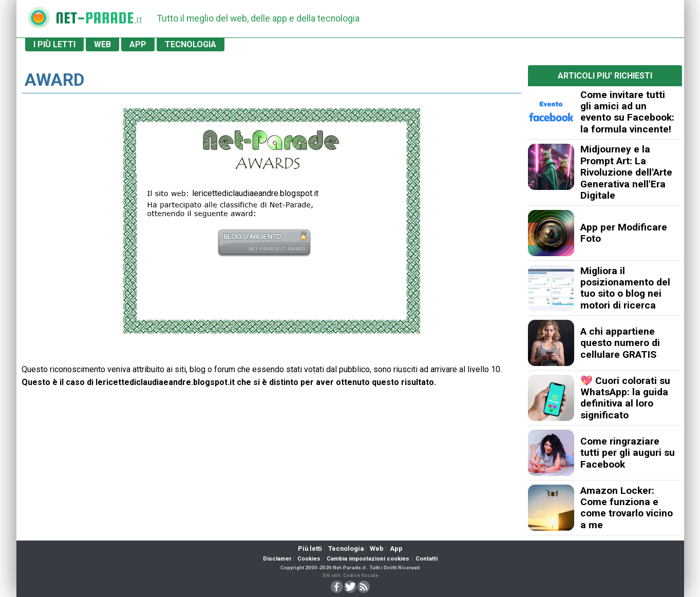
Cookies (309, 559)
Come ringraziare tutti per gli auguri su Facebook (628, 453)
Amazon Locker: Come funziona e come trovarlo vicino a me (627, 508)
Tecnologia (346, 548)
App (396, 548)
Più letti (310, 548)
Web (377, 548)
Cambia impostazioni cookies (368, 559)
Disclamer (277, 559)
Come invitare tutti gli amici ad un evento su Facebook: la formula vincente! (627, 112)
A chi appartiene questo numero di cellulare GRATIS (620, 343)
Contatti (427, 559)
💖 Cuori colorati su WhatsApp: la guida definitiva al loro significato (625, 398)
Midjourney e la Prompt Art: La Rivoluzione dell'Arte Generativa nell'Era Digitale (626, 172)
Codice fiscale (361, 575)
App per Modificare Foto (624, 233)
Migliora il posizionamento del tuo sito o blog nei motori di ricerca (625, 288)
